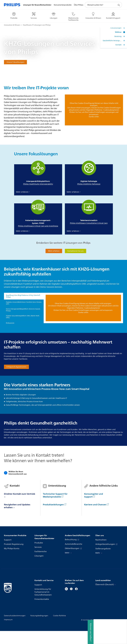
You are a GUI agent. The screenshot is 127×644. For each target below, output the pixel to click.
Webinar (118, 32)
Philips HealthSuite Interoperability (38, 184)
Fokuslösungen (116, 28)
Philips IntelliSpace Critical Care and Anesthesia (38, 226)
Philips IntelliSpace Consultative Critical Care (89, 223)
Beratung (118, 36)
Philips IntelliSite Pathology (89, 184)
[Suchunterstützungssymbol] (119, 5)
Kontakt (118, 45)
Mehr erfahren (22, 192)
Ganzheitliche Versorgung (112, 41)
